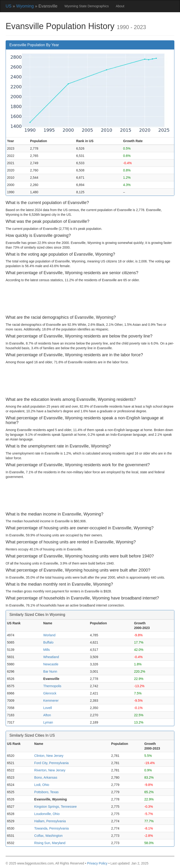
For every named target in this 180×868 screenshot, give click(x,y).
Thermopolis (52, 686)
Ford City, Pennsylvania (51, 763)
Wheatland (51, 657)
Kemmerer (51, 701)
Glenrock (50, 693)
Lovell (48, 708)
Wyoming (25, 6)
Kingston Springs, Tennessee (55, 807)
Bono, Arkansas (46, 777)
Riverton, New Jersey (50, 770)
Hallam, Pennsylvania (50, 821)
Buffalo (48, 642)
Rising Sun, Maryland (50, 843)
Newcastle (51, 664)
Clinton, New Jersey (49, 756)
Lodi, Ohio (42, 785)
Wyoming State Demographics (87, 6)
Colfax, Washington (48, 836)
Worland (49, 635)
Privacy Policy (97, 863)
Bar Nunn (50, 671)
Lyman (48, 722)
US (9, 6)
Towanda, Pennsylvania (51, 828)
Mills (47, 650)
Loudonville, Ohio (47, 814)
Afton (47, 715)
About (120, 6)
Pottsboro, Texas (46, 792)
